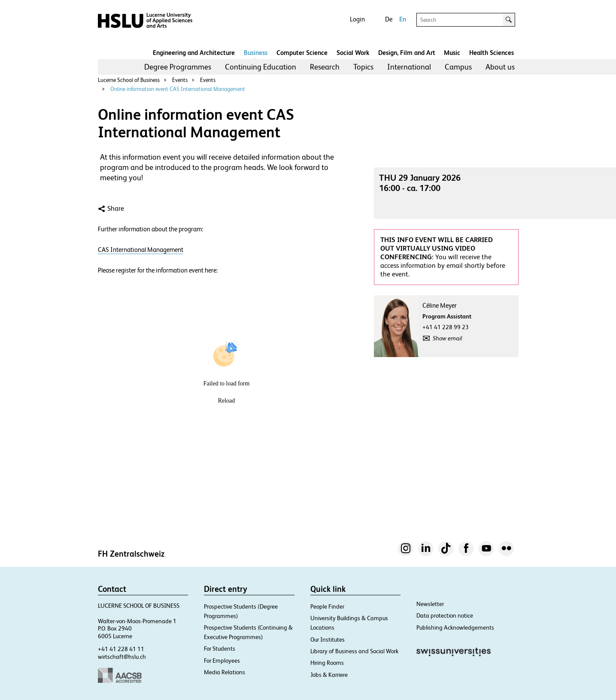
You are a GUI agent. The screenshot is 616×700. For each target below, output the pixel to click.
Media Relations (225, 672)
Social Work (353, 53)
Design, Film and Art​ (407, 53)
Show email (447, 338)
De (389, 19)
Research (325, 67)
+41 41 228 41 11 (121, 649)
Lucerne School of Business (129, 80)
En (403, 19)
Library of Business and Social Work (354, 651)
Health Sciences (492, 53)
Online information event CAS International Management (178, 89)
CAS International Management (141, 250)
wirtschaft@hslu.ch (122, 657)
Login (357, 19)
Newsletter (430, 604)
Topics (363, 67)
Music (452, 53)
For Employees (222, 661)
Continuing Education (261, 67)
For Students (220, 648)
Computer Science (302, 53)
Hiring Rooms (327, 663)
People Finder (327, 606)
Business (256, 53)
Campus (458, 67)
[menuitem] (178, 67)
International (409, 67)
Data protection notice (445, 615)
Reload (227, 401)
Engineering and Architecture (194, 53)
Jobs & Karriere (329, 675)
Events (180, 80)
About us (500, 67)
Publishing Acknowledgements (455, 627)
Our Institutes (328, 639)
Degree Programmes (178, 67)
